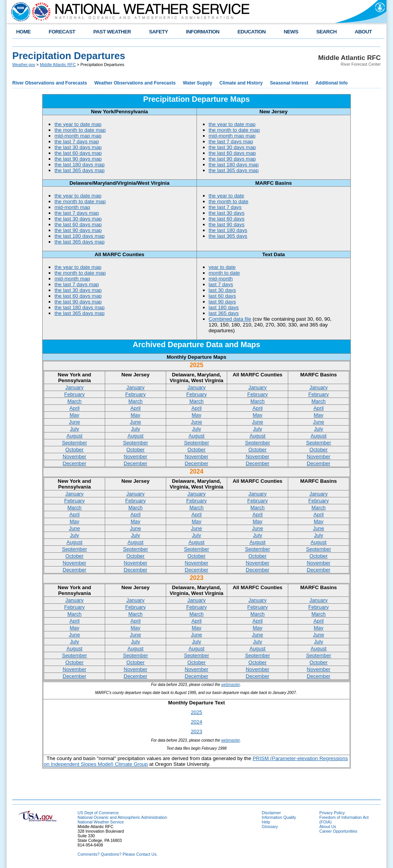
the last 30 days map (78, 147)
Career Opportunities (338, 831)
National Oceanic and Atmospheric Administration (122, 817)
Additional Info (332, 83)
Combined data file (230, 319)
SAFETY (158, 32)
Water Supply (198, 83)
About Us (328, 827)
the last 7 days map (77, 142)
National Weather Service (101, 822)
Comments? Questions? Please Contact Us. (117, 854)
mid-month (221, 279)
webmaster (230, 685)
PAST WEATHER (112, 32)
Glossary (270, 827)
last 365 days (224, 313)
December (74, 463)
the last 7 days (225, 207)
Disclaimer (271, 813)
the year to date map (78, 124)
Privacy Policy (332, 813)
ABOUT (363, 32)
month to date (225, 273)
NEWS (291, 32)
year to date (222, 267)
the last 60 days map (78, 153)
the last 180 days (228, 230)
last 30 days (222, 290)
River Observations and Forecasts (50, 83)
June (75, 422)
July (74, 429)
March (74, 401)
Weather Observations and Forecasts (135, 83)
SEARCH (326, 32)
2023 (196, 731)
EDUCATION (252, 32)
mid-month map (72, 207)
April (75, 408)
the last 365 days (228, 236)
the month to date (229, 201)
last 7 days (221, 284)
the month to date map (80, 130)
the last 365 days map (79, 170)
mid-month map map (78, 136)
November (74, 456)
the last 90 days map (78, 159)
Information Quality (279, 817)
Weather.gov (24, 65)
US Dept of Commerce (98, 813)
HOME (23, 32)
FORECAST (62, 32)
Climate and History (241, 83)
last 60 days (222, 296)
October (74, 450)
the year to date (227, 196)
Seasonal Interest (289, 83)
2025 (196, 712)
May (74, 415)
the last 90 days (227, 224)
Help (266, 822)
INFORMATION (203, 32)
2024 (196, 722)
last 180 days (224, 307)
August (74, 436)
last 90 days (222, 302)
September (74, 443)
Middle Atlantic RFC (58, 65)
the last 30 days (227, 213)
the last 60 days (227, 219)
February (74, 394)
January (74, 387)
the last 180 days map (79, 165)
